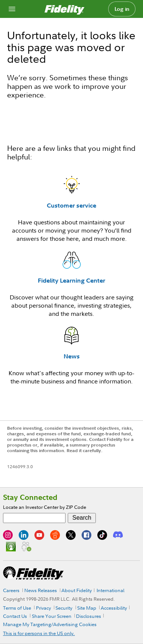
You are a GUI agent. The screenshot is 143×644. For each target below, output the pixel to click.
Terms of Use (17, 608)
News (72, 356)
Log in (122, 9)
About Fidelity (77, 590)
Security (64, 608)
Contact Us (15, 616)
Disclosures (89, 616)
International (110, 590)
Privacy (43, 608)
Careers (11, 590)
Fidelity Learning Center (71, 280)
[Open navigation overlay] (12, 9)
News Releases (41, 590)
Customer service (71, 205)
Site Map (87, 608)
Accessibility (114, 608)
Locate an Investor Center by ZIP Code (45, 507)
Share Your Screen (52, 616)
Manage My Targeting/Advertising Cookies (50, 624)
